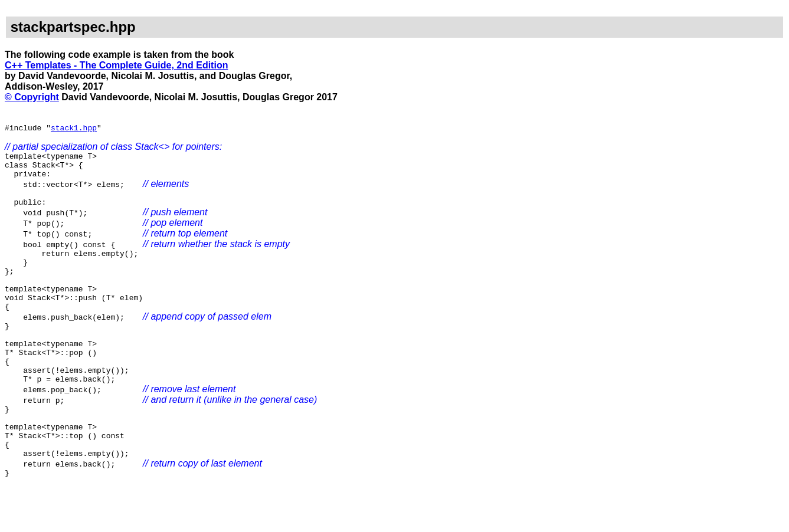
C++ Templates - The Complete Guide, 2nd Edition (116, 65)
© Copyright (32, 97)
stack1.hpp (74, 129)
